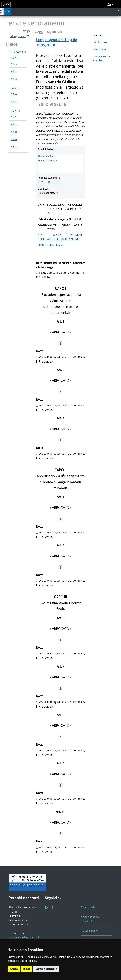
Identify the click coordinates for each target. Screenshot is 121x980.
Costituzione (100, 49)
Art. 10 (14, 147)
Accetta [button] (14, 969)
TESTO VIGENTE (47, 156)
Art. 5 (14, 101)
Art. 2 (14, 71)
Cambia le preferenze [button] (46, 969)
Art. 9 (14, 139)
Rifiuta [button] (27, 969)
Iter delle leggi (100, 42)
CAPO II (15, 88)
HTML (41, 182)
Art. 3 (14, 79)
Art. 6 (14, 117)
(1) (60, 343)
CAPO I (15, 58)
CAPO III (15, 111)
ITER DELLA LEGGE (51, 245)
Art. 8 (14, 132)
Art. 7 (14, 124)
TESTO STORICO (47, 160)
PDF (49, 182)
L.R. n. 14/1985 (17, 52)
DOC (56, 182)
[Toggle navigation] (118, 12)
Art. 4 (14, 94)
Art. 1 (14, 64)
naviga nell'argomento (20, 34)
